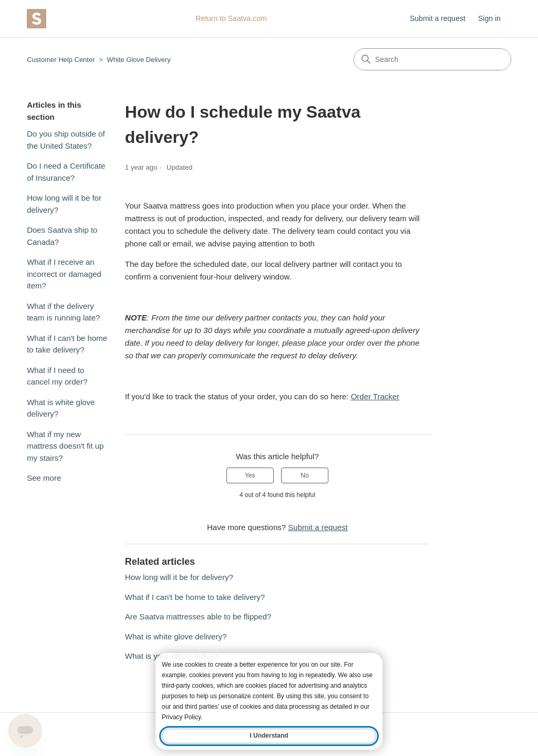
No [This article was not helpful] (304, 475)
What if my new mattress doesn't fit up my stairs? (65, 446)
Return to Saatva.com (231, 18)
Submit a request (438, 18)
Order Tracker (375, 396)
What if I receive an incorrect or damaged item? (64, 274)
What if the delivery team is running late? (63, 312)
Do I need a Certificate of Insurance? (66, 172)
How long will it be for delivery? (64, 204)
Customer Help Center (61, 60)
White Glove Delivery (138, 60)
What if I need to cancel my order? (57, 376)
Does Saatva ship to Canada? (62, 236)
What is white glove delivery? (61, 408)
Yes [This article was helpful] (250, 475)
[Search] (432, 59)
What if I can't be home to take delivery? (67, 344)
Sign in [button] (489, 18)
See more (44, 478)
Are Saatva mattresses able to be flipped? (198, 617)
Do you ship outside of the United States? (66, 140)
